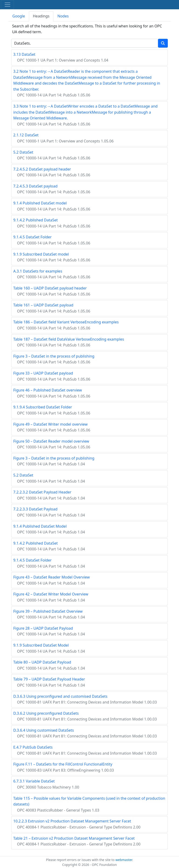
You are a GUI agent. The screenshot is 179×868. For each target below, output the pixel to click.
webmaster (124, 860)
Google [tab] (19, 16)
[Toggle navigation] (7, 5)
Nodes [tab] (63, 16)
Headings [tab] (41, 16)
